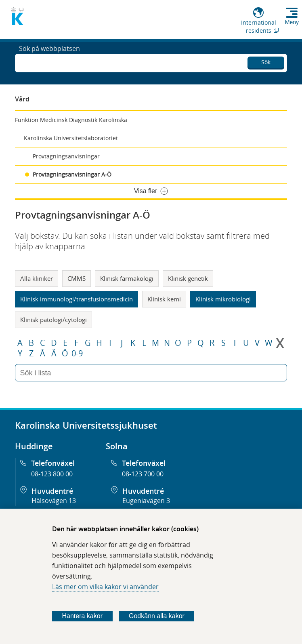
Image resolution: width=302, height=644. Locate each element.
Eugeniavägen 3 (146, 501)
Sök (266, 61)
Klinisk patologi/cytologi (53, 320)
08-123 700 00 (143, 474)
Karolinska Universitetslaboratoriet (71, 138)
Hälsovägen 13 (54, 501)
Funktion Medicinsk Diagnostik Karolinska (71, 120)
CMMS (77, 278)
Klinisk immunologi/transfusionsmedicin (77, 299)
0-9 (77, 354)
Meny (292, 22)
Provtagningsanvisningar (66, 156)
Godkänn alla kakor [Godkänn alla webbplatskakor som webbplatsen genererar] (157, 616)
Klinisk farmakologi (127, 278)
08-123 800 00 (52, 474)
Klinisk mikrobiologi (223, 299)
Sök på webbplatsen (49, 62)
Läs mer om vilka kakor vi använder (105, 587)
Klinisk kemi (164, 299)
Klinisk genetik (188, 278)
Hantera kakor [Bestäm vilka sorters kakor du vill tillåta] (83, 616)
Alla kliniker (37, 278)
